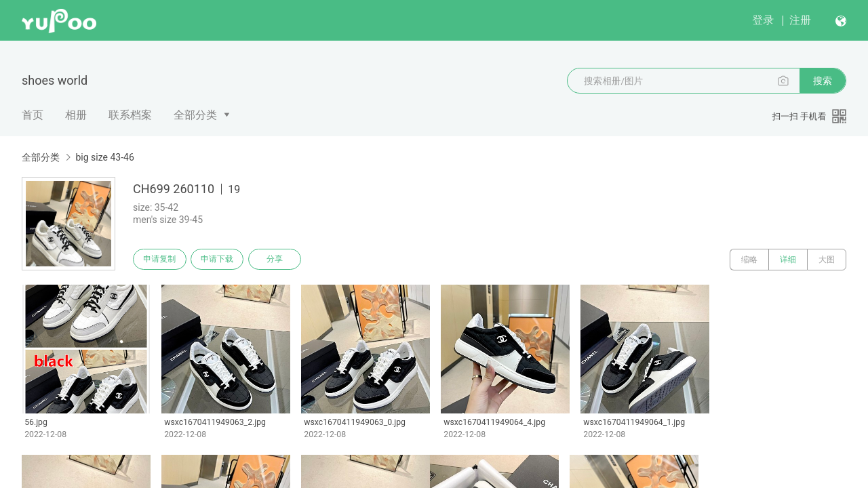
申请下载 (222, 260)
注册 (800, 20)
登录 (763, 20)
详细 (788, 260)
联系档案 (130, 115)
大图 (827, 260)
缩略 (749, 260)
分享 (283, 260)
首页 (33, 115)
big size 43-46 (104, 157)
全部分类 (195, 115)
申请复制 (161, 260)
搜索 (823, 81)
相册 (76, 115)
